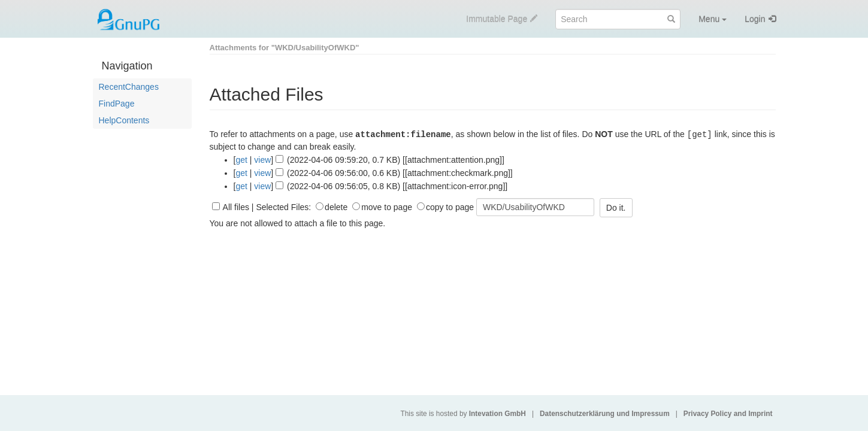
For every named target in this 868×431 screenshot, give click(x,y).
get (241, 159)
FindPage (117, 104)
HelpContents (124, 120)
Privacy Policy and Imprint (728, 414)
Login (755, 19)
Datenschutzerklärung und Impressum (605, 414)
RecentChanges (129, 87)
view (262, 159)
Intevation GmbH (497, 414)
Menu (713, 19)
